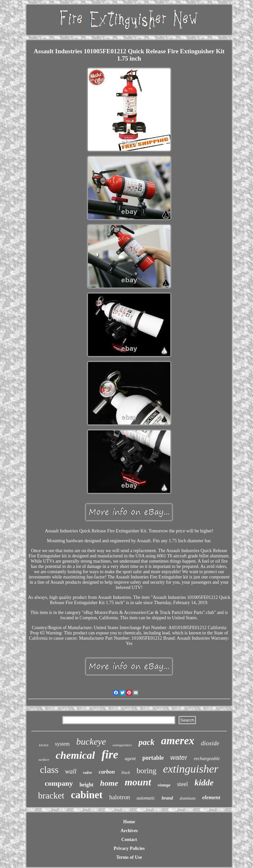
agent (130, 758)
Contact (129, 840)
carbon (107, 772)
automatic (146, 798)
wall (71, 771)
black (126, 773)
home (109, 783)
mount (138, 782)
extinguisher (191, 769)
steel (183, 784)
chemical (75, 755)
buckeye (91, 741)
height (86, 785)
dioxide (210, 743)
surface (44, 759)
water (179, 757)
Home (129, 822)
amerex (178, 741)
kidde (204, 783)
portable (153, 758)
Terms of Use (129, 857)
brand (167, 798)
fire (110, 755)
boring (147, 771)
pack (146, 742)
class (49, 770)
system (62, 744)
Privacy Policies (129, 848)
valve (87, 772)
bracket (51, 796)
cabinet (87, 795)
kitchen (44, 745)
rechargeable (207, 758)
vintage (164, 785)
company (59, 783)
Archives (129, 831)
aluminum (188, 798)
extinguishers (122, 745)
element (211, 797)
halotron (119, 797)
